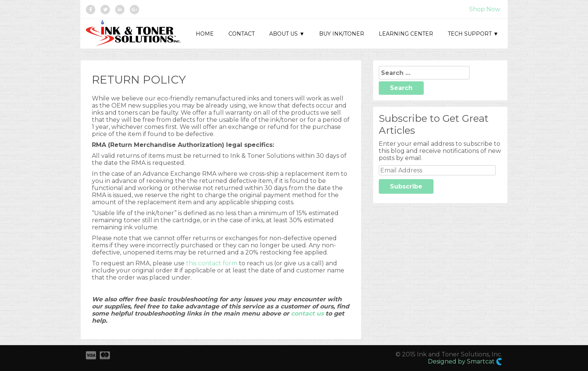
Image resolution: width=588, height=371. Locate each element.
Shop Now (485, 9)
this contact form (212, 263)
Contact (241, 34)
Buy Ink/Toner (342, 34)
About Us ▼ (287, 34)
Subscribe (406, 186)
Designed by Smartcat (465, 362)
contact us (307, 313)
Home (205, 34)
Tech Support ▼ (473, 34)
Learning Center (406, 34)
